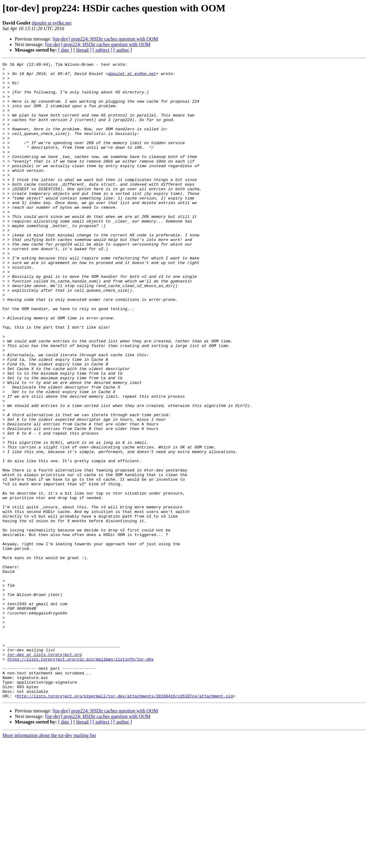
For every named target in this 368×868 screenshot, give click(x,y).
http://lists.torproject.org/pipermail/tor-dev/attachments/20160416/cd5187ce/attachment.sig (125, 823)
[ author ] (123, 50)
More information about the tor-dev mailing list (49, 863)
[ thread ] (82, 50)
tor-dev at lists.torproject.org (45, 773)
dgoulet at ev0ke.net (52, 23)
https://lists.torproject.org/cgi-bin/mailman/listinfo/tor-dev (81, 779)
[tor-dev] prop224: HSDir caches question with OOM (105, 39)
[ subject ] (102, 50)
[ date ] (65, 50)
